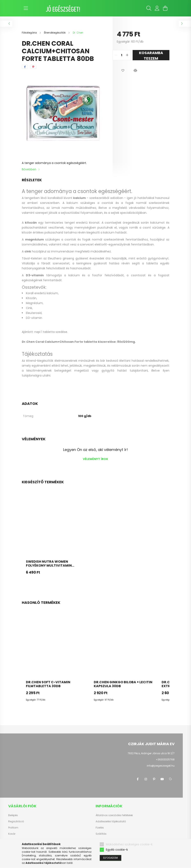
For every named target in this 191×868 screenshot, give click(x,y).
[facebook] (25, 67)
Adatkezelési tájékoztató (111, 822)
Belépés (13, 815)
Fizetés (100, 828)
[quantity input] (122, 55)
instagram (146, 779)
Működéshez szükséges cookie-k (129, 852)
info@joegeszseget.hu (161, 766)
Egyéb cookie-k (117, 858)
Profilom (13, 828)
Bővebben (29, 169)
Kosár (12, 834)
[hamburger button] (26, 8)
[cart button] (165, 8)
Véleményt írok (95, 459)
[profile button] (157, 8)
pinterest (154, 779)
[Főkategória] (30, 33)
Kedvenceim (16, 840)
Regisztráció (16, 822)
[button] (123, 71)
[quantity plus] (127, 55)
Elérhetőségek (104, 840)
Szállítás (101, 834)
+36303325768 (165, 759)
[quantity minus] (116, 55)
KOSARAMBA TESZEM (151, 55)
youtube (162, 779)
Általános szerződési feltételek (114, 815)
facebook (138, 779)
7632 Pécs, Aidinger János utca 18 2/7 (151, 753)
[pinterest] (33, 67)
